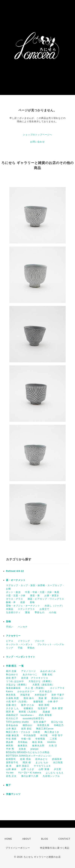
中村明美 (40, 739)
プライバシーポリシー (18, 848)
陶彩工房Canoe (45, 729)
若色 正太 (11, 776)
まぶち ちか (42, 763)
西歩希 (10, 742)
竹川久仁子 (12, 719)
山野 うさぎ (28, 769)
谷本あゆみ (12, 725)
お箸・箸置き (52, 596)
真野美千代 (12, 763)
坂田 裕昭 (44, 705)
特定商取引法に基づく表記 (55, 848)
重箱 (28, 612)
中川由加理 (30, 735)
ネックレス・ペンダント (19, 644)
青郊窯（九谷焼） (28, 712)
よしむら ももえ (55, 773)
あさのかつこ (30, 675)
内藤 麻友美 (12, 735)
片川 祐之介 (46, 691)
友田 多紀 (26, 729)
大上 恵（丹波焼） (35, 688)
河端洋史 (25, 695)
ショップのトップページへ (37, 135)
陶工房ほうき (52, 732)
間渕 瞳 (27, 763)
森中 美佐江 (23, 766)
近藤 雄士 (11, 705)
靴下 (8, 785)
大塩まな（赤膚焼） (17, 685)
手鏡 (20, 648)
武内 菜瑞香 (45, 715)
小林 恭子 (53, 702)
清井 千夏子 (58, 695)
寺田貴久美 (43, 725)
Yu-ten (10, 773)
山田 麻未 (11, 769)
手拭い (10, 627)
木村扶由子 (41, 695)
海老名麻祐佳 (13, 688)
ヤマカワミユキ (42, 766)
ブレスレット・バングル (51, 644)
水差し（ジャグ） (54, 606)
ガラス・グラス (15, 599)
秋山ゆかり (12, 675)
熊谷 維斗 (29, 698)
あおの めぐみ (48, 671)
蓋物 (32, 602)
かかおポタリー (26, 691)
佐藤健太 (28, 708)
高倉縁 (46, 712)
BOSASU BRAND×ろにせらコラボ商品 (28, 752)
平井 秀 (10, 749)
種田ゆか (28, 725)
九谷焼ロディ (13, 612)
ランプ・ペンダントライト (21, 657)
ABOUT (27, 839)
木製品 (10, 609)
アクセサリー (13, 636)
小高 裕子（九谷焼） (17, 702)
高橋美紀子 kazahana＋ (20, 715)
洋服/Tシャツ (13, 794)
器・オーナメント (16, 580)
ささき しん (12, 708)
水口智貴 (58, 763)
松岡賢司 (11, 759)
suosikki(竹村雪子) (33, 719)
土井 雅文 (11, 729)
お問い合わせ (37, 142)
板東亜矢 (23, 746)
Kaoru (9, 691)
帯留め (31, 648)
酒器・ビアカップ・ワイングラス (46, 599)
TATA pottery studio (17, 722)
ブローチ (40, 641)
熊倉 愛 (43, 698)
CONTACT (64, 839)
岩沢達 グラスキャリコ (35, 678)
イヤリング (24, 641)
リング (10, 648)
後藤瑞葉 (38, 702)
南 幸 (9, 766)
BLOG (45, 839)
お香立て (44, 609)
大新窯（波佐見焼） (43, 685)
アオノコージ (28, 671)
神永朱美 (11, 695)
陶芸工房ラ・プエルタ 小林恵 (23, 732)
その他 (53, 612)
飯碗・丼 (11, 602)
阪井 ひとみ (28, 705)
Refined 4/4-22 (15, 571)
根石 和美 (37, 742)
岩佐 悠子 (11, 678)
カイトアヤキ (57, 688)
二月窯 (53, 739)
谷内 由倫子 (40, 722)
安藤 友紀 (47, 675)
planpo (34, 749)
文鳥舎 (22, 749)
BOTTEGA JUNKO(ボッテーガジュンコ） (29, 756)
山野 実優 (44, 769)
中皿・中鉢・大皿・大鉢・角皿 (42, 592)
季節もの (40, 612)
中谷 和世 (11, 739)
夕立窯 (57, 769)
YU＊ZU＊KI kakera (30, 773)
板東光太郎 (38, 746)
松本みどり (42, 759)
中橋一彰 (26, 739)
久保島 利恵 (12, 698)
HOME (8, 839)
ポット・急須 (13, 592)
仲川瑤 (44, 735)
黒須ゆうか (57, 698)
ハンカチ (23, 627)
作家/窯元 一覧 (15, 666)
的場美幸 (57, 759)
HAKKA (52, 742)
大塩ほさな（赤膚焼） (41, 681)
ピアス (10, 641)
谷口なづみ (57, 722)
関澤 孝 (10, 712)
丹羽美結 (23, 742)
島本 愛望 (57, 708)
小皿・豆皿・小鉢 (16, 596)
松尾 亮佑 (25, 759)
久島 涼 (53, 746)
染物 (8, 621)
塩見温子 (43, 708)
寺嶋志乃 (59, 725)
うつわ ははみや (15, 681)
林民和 (10, 746)
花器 (23, 602)
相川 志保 (11, 671)
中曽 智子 (57, 735)
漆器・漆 (35, 596)
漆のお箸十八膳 (30, 776)
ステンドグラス (26, 609)
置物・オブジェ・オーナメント (23, 606)
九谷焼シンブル (51, 776)
